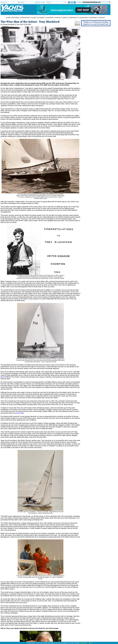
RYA (5, 377)
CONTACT (102, 18)
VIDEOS (65, 18)
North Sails (20, 413)
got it (91, 643)
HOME (8, 18)
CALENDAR (49, 18)
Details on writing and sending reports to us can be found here (96, 23)
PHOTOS (58, 18)
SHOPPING (93, 18)
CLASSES (41, 18)
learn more (84, 643)
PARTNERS (73, 18)
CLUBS (34, 18)
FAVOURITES (25, 18)
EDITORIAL (15, 18)
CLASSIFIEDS (83, 18)
